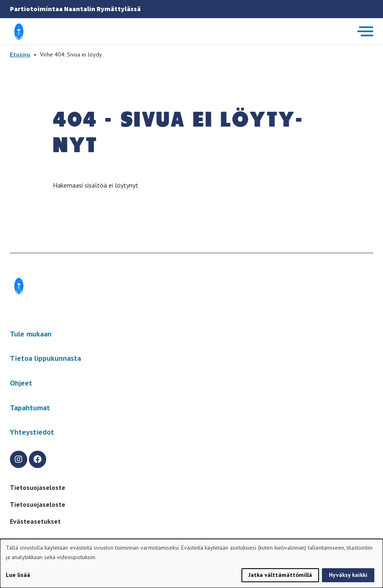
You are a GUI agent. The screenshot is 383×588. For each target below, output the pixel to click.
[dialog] (191, 563)
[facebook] (38, 459)
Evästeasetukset (35, 521)
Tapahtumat (30, 408)
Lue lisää (18, 575)
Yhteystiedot (32, 432)
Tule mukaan (31, 334)
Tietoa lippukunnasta (45, 358)
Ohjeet (21, 383)
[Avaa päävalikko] (365, 31)
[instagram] (19, 459)
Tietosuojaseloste (38, 487)
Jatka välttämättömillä (280, 575)
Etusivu (20, 54)
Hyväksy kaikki (348, 575)
